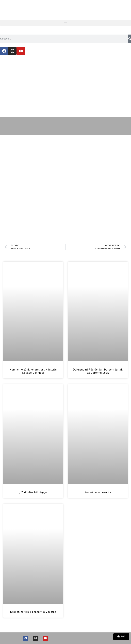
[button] (65, 23)
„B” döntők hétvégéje (33, 492)
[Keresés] (130, 39)
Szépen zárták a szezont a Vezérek (33, 612)
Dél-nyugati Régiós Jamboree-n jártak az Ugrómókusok (98, 371)
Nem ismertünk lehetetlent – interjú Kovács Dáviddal (33, 371)
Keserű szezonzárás (98, 492)
